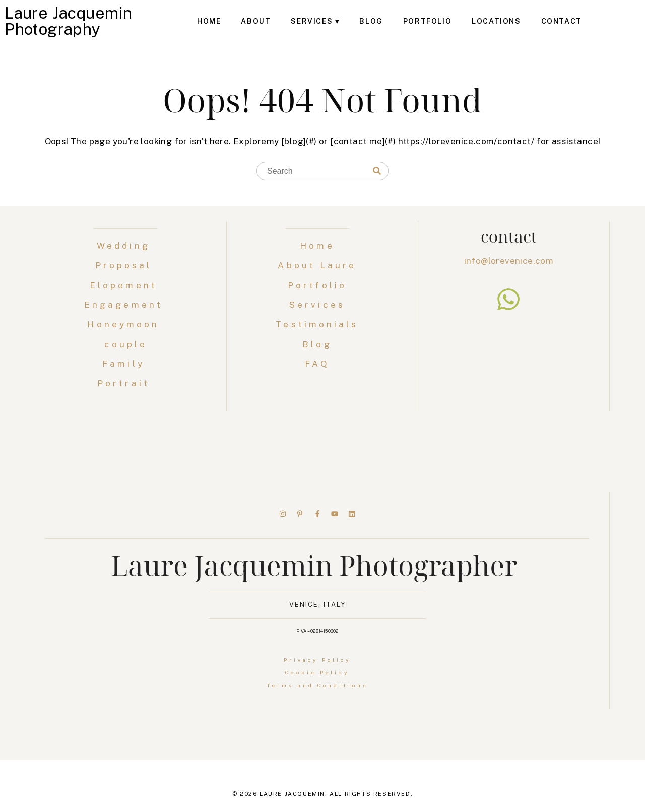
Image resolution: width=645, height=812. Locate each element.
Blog (371, 21)
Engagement (126, 305)
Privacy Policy (317, 660)
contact (509, 236)
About (256, 21)
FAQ (317, 364)
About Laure (317, 265)
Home (209, 21)
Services (312, 21)
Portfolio (427, 21)
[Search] (377, 171)
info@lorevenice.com (509, 261)
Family (126, 364)
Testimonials (317, 324)
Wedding (126, 246)
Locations (496, 21)
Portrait (126, 383)
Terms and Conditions (317, 685)
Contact (562, 21)
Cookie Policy (317, 672)
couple (126, 344)
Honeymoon (125, 324)
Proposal (126, 265)
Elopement (126, 285)
